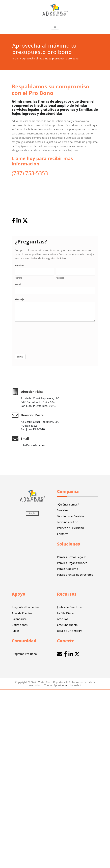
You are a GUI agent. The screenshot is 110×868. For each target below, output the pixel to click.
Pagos (16, 631)
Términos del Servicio (70, 516)
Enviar (20, 357)
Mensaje (19, 299)
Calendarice (19, 619)
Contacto (63, 534)
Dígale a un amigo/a (70, 631)
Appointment (61, 685)
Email (18, 284)
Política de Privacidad (70, 528)
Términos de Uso (68, 522)
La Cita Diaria (65, 613)
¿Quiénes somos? (68, 504)
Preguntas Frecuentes (25, 607)
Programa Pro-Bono (24, 654)
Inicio (15, 58)
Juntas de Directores (70, 607)
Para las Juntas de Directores (75, 575)
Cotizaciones (20, 625)
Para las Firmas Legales (72, 557)
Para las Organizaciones (72, 563)
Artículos (63, 619)
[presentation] (29, 337)
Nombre (19, 266)
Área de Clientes (22, 613)
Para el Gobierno (68, 569)
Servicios (63, 510)
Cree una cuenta (67, 625)
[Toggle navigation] (55, 27)
